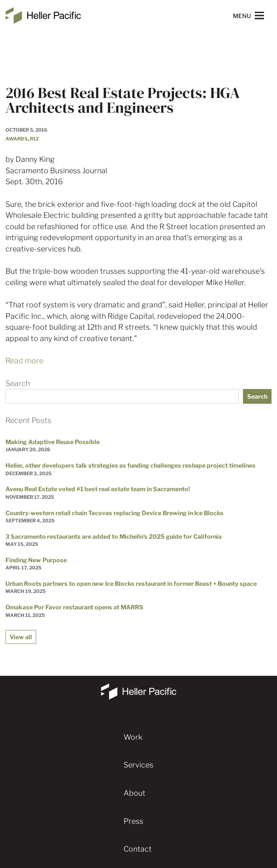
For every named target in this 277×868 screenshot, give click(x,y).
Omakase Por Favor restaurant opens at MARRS (74, 607)
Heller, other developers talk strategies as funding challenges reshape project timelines (131, 465)
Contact (138, 849)
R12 (34, 139)
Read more (24, 361)
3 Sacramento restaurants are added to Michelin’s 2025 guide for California (113, 536)
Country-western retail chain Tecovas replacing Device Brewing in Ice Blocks (115, 513)
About (135, 793)
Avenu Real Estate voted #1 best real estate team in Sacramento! (98, 489)
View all (21, 637)
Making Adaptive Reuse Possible (53, 442)
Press (133, 821)
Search (18, 383)
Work (133, 737)
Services (138, 765)
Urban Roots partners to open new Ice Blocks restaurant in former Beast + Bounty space (131, 584)
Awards (17, 139)
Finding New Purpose (36, 560)
